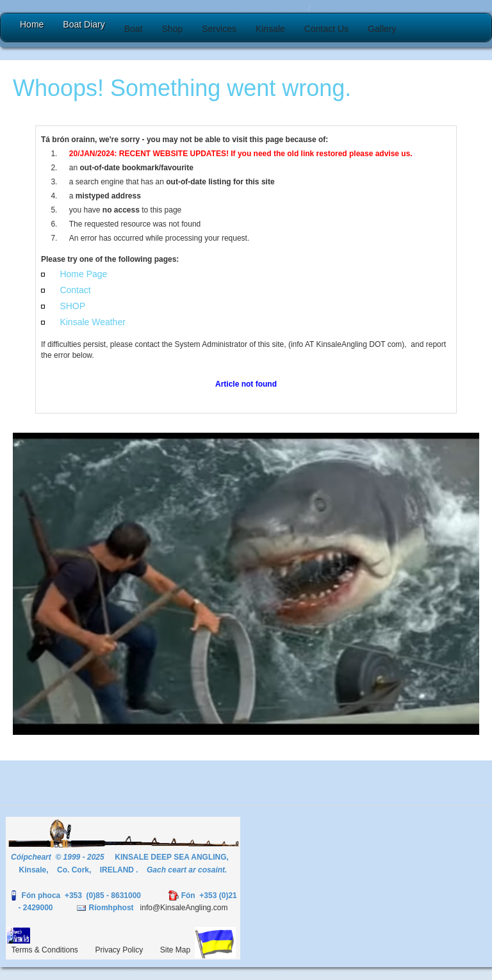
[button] (134, 29)
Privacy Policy (119, 950)
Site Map (175, 950)
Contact (75, 290)
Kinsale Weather (92, 322)
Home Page (83, 274)
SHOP (72, 306)
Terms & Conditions (45, 950)
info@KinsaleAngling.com (184, 908)
